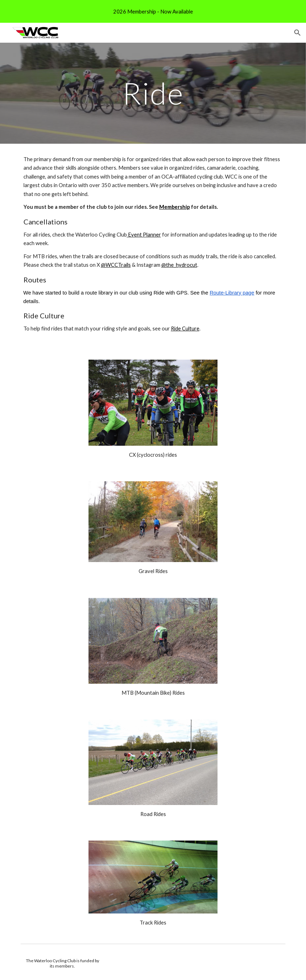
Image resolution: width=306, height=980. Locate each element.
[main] (153, 93)
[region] (153, 11)
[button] (297, 33)
